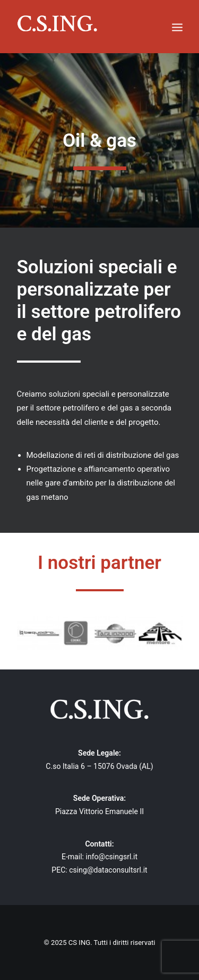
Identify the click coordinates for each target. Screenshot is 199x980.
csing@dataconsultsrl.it (108, 870)
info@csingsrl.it (112, 857)
